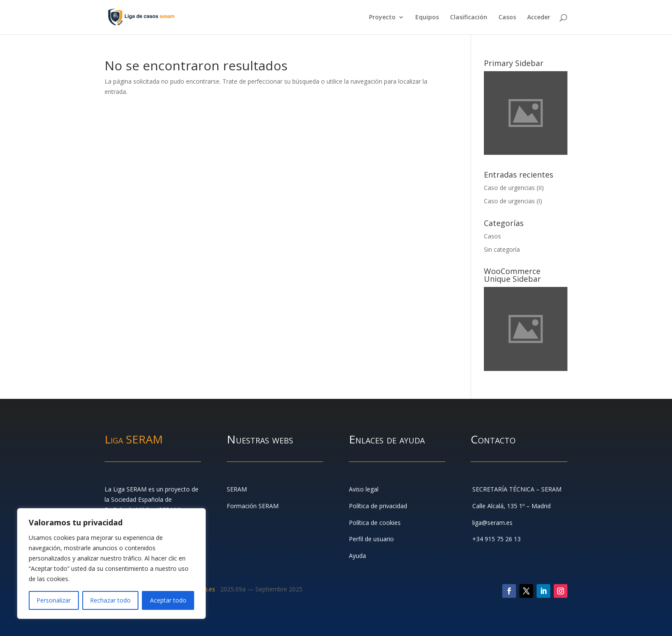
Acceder (539, 18)
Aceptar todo (168, 600)
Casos (507, 18)
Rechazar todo (110, 600)
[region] (111, 564)
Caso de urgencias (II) (514, 188)
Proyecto (382, 18)
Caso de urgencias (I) (513, 201)
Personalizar (54, 600)
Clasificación (469, 18)
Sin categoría (502, 249)
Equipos (427, 18)
